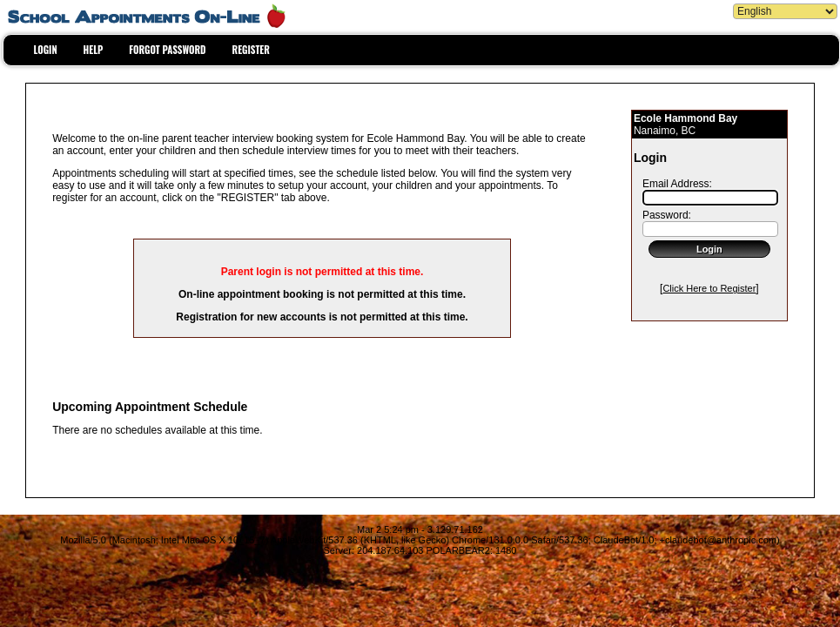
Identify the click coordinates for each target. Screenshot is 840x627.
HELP (94, 50)
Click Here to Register (709, 288)
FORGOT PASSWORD (167, 50)
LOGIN (46, 50)
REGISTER (251, 50)
